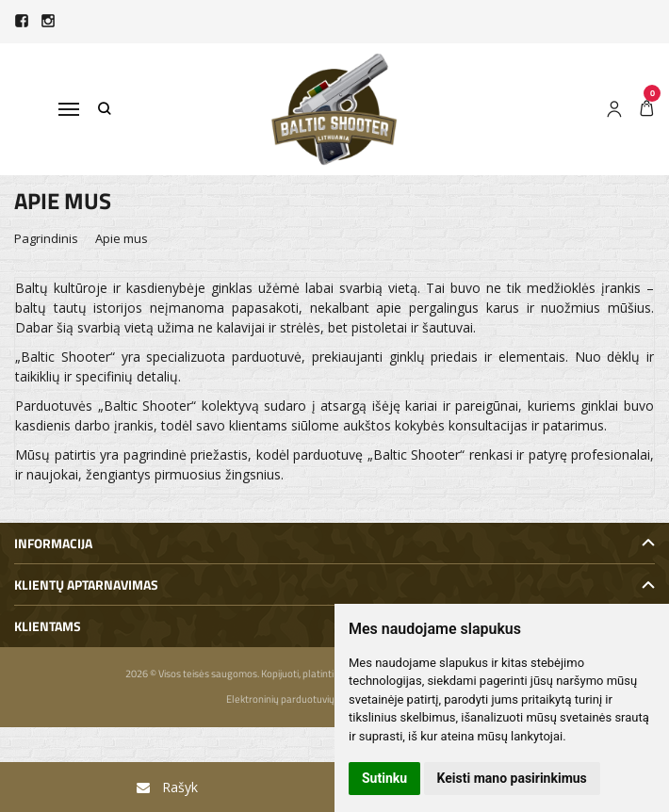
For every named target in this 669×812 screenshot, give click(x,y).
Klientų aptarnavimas (86, 585)
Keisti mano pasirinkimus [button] (512, 778)
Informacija (53, 543)
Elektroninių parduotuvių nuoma (297, 699)
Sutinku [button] (384, 778)
